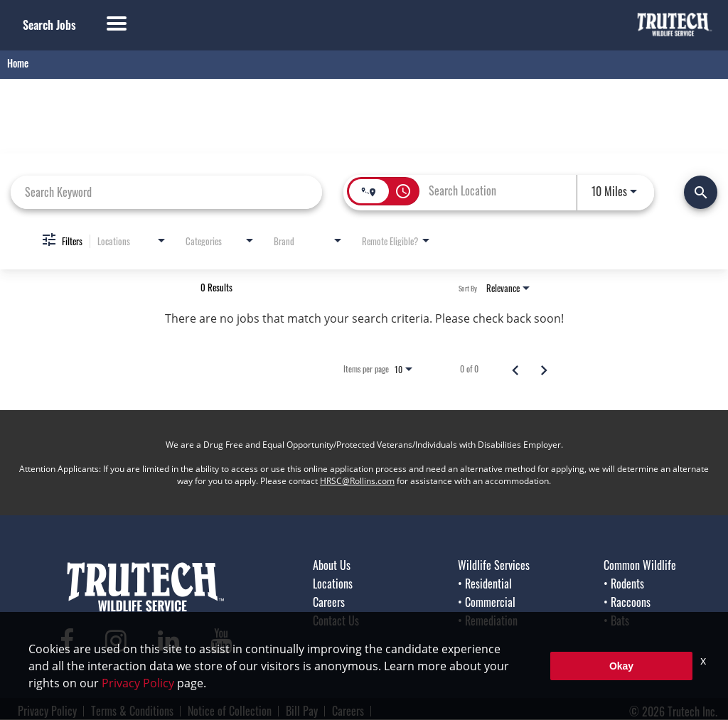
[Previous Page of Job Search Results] (515, 369)
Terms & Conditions (132, 711)
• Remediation (488, 620)
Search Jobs (49, 25)
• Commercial (487, 602)
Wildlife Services (494, 565)
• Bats (616, 620)
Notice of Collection (230, 711)
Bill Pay (302, 711)
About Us (332, 565)
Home (18, 63)
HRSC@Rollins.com (357, 481)
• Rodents (624, 584)
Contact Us (336, 620)
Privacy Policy (47, 711)
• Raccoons (627, 602)
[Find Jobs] (701, 192)
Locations (333, 584)
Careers (329, 602)
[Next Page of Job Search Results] (544, 369)
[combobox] (166, 192)
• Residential (485, 584)
